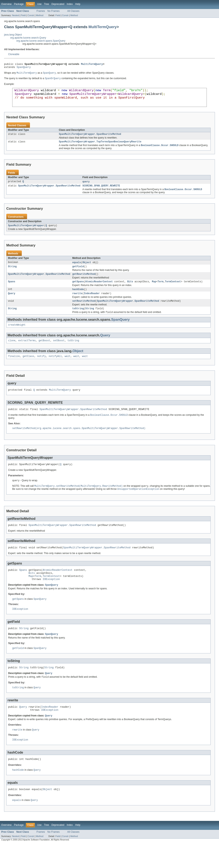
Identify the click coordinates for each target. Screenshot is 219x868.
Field (23, 15)
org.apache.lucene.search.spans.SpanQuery (41, 41)
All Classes (73, 11)
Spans (12, 290)
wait (67, 367)
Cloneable (14, 54)
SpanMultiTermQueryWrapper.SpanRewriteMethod (90, 139)
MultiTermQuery (102, 27)
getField (78, 274)
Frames (41, 11)
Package (19, 4)
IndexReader (92, 302)
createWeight (17, 335)
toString (78, 318)
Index (70, 4)
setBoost (59, 351)
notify (41, 367)
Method (40, 15)
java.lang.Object (13, 35)
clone (12, 351)
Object (87, 269)
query (86, 187)
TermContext (173, 290)
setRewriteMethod (84, 310)
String (12, 274)
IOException (51, 597)
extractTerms (27, 351)
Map (154, 290)
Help (78, 4)
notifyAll (55, 367)
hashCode (78, 298)
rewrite (77, 302)
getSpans (78, 290)
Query (12, 302)
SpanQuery (24, 68)
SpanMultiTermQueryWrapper (26, 232)
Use (39, 4)
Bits (130, 290)
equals (77, 269)
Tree (47, 4)
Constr (31, 15)
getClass (28, 367)
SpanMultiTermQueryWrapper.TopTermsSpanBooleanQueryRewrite (100, 147)
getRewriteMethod (84, 282)
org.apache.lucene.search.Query (28, 38)
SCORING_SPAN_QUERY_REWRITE (101, 192)
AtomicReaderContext (99, 290)
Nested (16, 15)
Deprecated (58, 4)
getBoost (44, 351)
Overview (6, 4)
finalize (14, 367)
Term (161, 290)
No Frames (54, 11)
